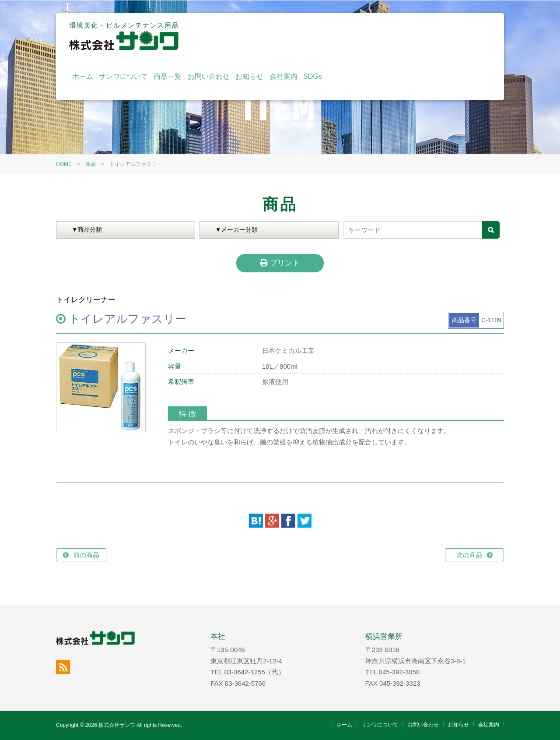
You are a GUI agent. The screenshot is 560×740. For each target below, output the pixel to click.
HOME (64, 164)
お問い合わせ (371, 36)
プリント (280, 263)
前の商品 (86, 555)
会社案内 (445, 36)
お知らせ (411, 36)
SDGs (474, 36)
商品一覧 (329, 36)
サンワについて (285, 36)
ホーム (244, 36)
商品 (91, 164)
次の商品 (469, 555)
